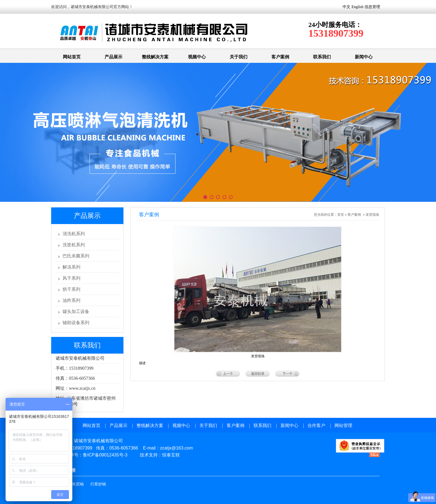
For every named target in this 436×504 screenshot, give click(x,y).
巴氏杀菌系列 (76, 256)
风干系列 (71, 278)
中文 (346, 7)
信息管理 (372, 7)
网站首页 (72, 57)
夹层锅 (78, 484)
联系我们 (322, 57)
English (357, 7)
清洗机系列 (74, 234)
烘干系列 (71, 289)
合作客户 (316, 425)
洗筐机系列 (74, 245)
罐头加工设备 (76, 311)
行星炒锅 (98, 484)
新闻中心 (364, 57)
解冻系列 (71, 267)
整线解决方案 (155, 57)
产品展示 (113, 57)
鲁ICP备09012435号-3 (105, 455)
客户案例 (280, 57)
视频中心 (197, 57)
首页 (341, 215)
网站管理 (343, 425)
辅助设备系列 (76, 323)
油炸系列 (71, 300)
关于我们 (239, 57)
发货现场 (372, 215)
